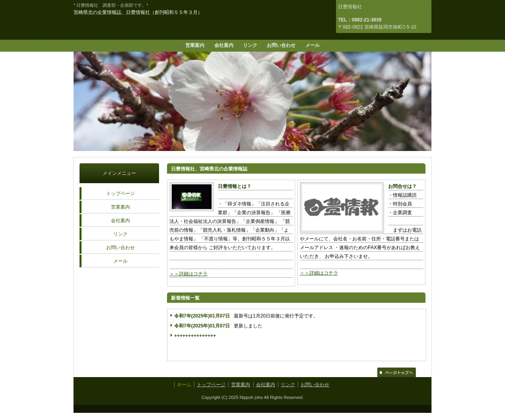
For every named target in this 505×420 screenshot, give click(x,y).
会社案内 (224, 45)
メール (313, 45)
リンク (250, 45)
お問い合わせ (281, 45)
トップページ (120, 194)
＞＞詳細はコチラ (188, 274)
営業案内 (195, 45)
